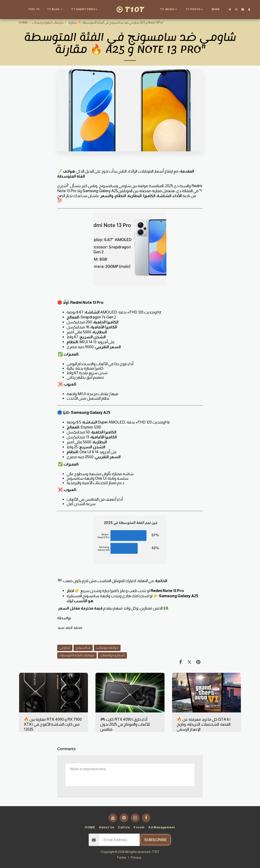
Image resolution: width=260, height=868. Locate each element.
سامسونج (83, 648)
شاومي (65, 648)
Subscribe (156, 840)
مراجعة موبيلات (107, 648)
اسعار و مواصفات (112, 655)
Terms (121, 857)
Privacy (136, 857)
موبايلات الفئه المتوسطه (77, 655)
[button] (55, 9)
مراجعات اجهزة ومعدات (48, 23)
